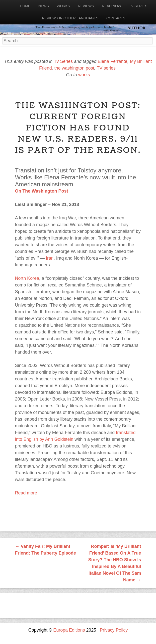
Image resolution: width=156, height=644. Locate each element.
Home (25, 6)
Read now (112, 6)
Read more (26, 493)
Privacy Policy (114, 630)
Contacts (116, 18)
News (44, 6)
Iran (50, 258)
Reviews (86, 6)
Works (63, 6)
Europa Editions (69, 630)
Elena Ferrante (113, 61)
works (84, 75)
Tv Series (138, 6)
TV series (106, 68)
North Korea (27, 278)
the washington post (74, 68)
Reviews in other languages (70, 18)
